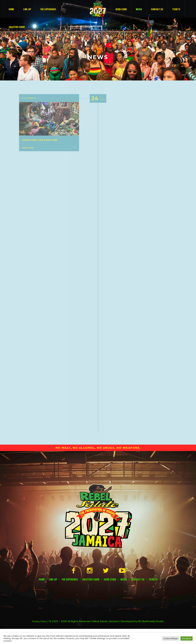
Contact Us (138, 563)
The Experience (70, 563)
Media (124, 563)
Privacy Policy (39, 605)
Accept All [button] (187, 638)
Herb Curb (110, 563)
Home (42, 563)
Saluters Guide (91, 563)
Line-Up (53, 563)
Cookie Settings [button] (171, 638)
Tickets (153, 563)
